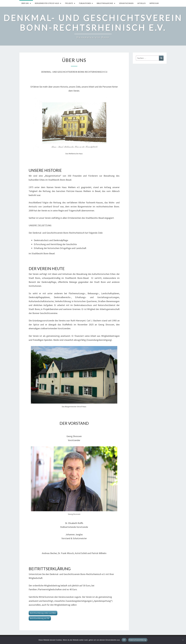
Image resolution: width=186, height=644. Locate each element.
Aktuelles (142, 3)
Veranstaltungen (126, 3)
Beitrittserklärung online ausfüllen (43, 613)
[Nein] (183, 640)
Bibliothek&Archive (105, 3)
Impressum (154, 3)
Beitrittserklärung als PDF (40, 618)
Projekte (69, 3)
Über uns (25, 3)
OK (124, 640)
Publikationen (85, 3)
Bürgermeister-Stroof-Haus (47, 3)
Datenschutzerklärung (138, 640)
